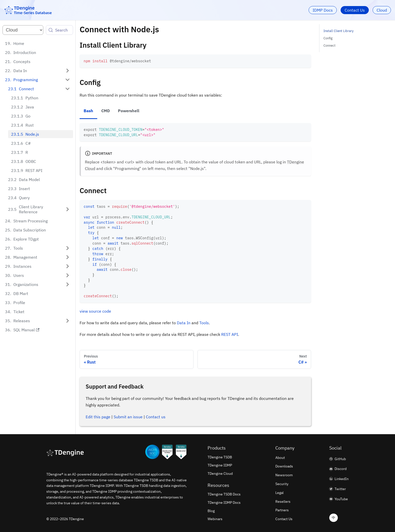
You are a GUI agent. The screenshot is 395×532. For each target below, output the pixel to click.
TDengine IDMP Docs (224, 503)
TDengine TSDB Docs (224, 494)
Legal (279, 493)
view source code (95, 311)
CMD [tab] (106, 111)
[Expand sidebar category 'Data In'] (68, 71)
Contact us (156, 417)
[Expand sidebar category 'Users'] (68, 275)
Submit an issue (128, 417)
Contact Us (355, 10)
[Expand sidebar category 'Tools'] (68, 248)
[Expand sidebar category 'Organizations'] (68, 284)
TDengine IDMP (220, 465)
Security (282, 484)
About (280, 458)
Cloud (382, 10)
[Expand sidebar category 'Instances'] (68, 266)
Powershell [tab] (129, 111)
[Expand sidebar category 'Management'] (68, 257)
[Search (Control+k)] (59, 30)
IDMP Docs (323, 10)
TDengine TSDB (220, 457)
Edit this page (98, 417)
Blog (211, 511)
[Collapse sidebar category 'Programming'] (68, 80)
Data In (184, 323)
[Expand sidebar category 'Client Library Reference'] (68, 209)
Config (328, 38)
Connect (330, 46)
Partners (282, 510)
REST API (230, 334)
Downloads (284, 466)
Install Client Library (338, 31)
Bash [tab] (88, 111)
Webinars (215, 519)
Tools (204, 323)
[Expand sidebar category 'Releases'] (68, 321)
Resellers (283, 501)
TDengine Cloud (220, 474)
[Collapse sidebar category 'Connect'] (68, 89)
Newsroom (284, 475)
